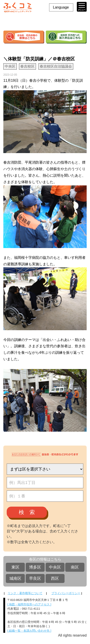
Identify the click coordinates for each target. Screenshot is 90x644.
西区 (55, 578)
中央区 (55, 567)
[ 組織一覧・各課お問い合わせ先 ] (29, 631)
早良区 (35, 578)
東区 (15, 567)
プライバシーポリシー (66, 593)
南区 (75, 567)
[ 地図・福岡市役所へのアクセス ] (29, 604)
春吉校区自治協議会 (56, 66)
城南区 (15, 578)
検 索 (27, 512)
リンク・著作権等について (25, 593)
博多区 (35, 567)
